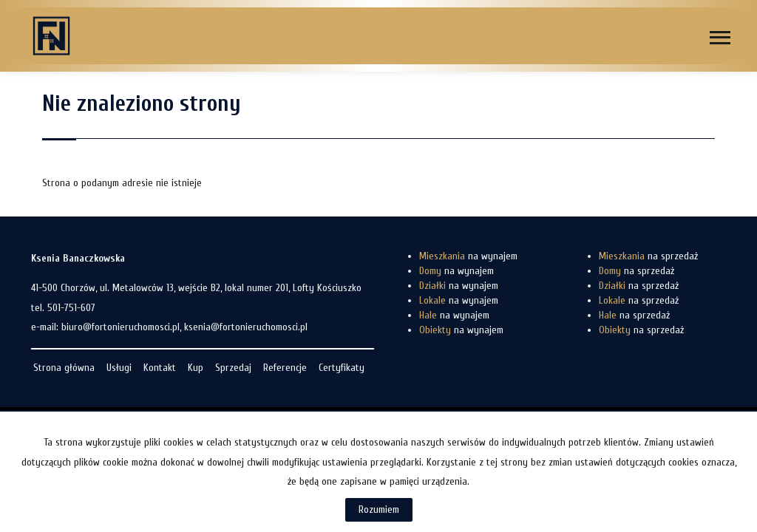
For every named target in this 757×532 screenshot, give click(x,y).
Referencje (285, 368)
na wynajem (468, 256)
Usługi (119, 368)
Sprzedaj (233, 368)
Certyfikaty (342, 368)
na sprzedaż (648, 256)
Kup (196, 368)
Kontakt (160, 368)
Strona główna (64, 368)
